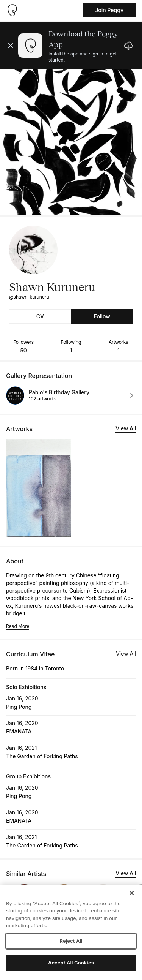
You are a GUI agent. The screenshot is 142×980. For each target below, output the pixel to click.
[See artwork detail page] (39, 488)
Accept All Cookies (71, 963)
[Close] (132, 893)
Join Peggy (109, 10)
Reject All (71, 941)
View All (126, 428)
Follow (102, 316)
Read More (18, 626)
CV (40, 316)
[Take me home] (12, 10)
